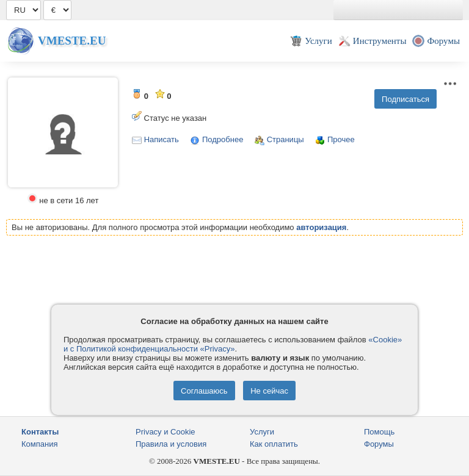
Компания (40, 444)
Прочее (341, 139)
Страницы (285, 139)
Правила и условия (171, 444)
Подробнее (223, 139)
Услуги (262, 432)
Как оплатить (274, 444)
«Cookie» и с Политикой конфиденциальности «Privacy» (233, 344)
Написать (162, 139)
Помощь (379, 432)
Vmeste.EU (72, 41)
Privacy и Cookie (165, 432)
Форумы (379, 444)
